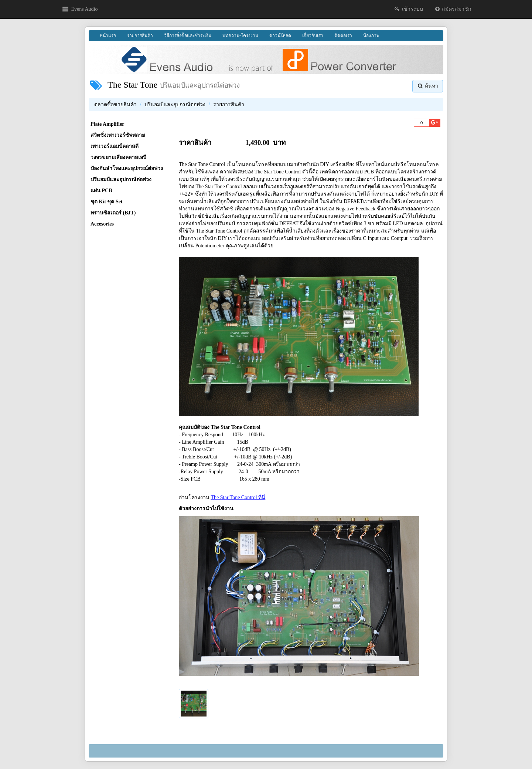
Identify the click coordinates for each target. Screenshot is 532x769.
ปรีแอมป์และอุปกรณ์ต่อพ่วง (175, 104)
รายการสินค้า (140, 35)
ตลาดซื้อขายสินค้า (115, 104)
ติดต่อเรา (343, 35)
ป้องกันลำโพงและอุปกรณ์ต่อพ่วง (127, 168)
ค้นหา (428, 86)
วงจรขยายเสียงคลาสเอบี (118, 157)
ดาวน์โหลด (280, 35)
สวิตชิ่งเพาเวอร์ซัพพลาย (118, 135)
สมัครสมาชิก (453, 9)
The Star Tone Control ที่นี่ (238, 497)
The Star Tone (132, 85)
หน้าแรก (108, 35)
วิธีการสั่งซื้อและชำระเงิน (188, 35)
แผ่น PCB (101, 191)
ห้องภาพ (371, 35)
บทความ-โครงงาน (240, 35)
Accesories (102, 224)
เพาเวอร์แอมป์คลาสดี (115, 146)
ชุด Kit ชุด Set (107, 202)
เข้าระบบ (408, 9)
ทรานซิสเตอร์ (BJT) (113, 213)
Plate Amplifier (107, 124)
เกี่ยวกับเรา (313, 35)
